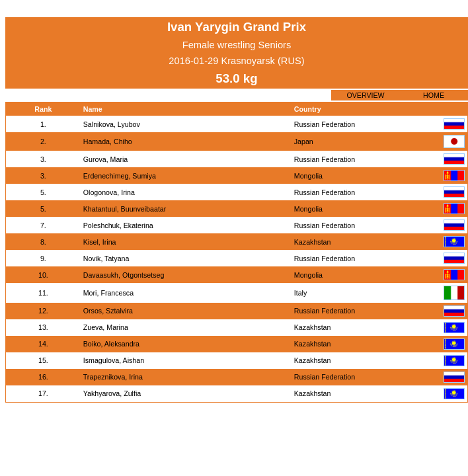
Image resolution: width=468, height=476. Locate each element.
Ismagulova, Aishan (114, 360)
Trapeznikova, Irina (113, 377)
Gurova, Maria (106, 159)
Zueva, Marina (106, 327)
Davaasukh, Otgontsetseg (124, 275)
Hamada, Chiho (108, 141)
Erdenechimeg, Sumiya (120, 176)
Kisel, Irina (100, 242)
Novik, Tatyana (106, 258)
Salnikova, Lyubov (112, 124)
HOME (434, 95)
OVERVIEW (365, 95)
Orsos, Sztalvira (108, 311)
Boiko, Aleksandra (111, 344)
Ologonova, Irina (109, 192)
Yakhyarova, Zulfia (112, 393)
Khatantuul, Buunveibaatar (125, 209)
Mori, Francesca (108, 293)
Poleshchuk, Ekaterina (118, 225)
